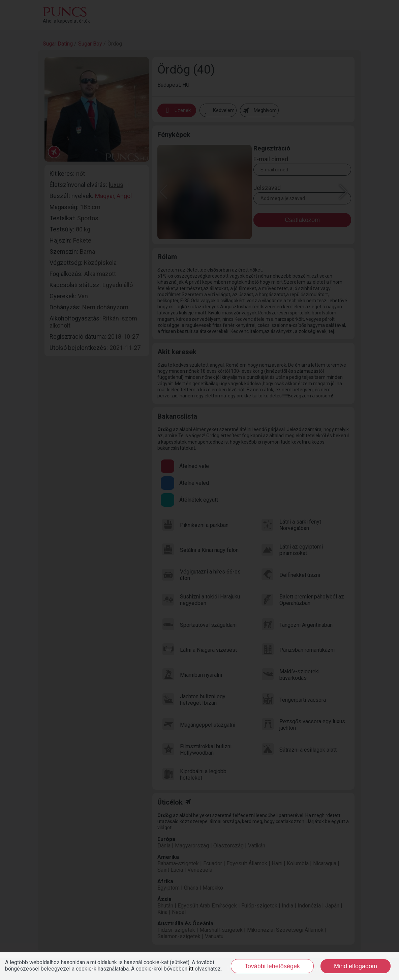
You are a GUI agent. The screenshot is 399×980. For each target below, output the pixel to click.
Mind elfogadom (356, 966)
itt (191, 969)
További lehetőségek (272, 966)
